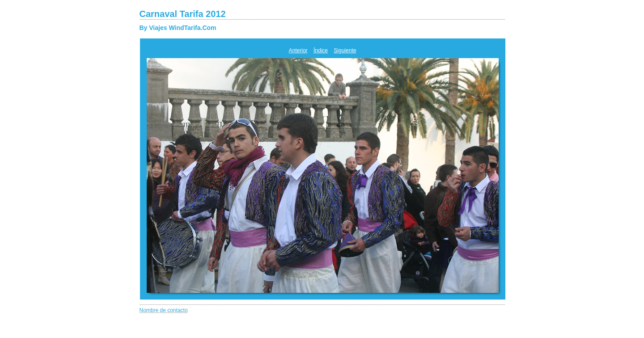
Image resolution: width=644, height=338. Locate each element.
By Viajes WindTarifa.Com (178, 28)
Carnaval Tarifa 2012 (183, 14)
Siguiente (345, 51)
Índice (321, 51)
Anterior (298, 51)
